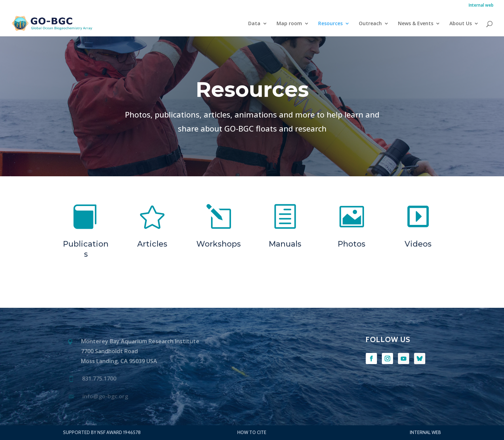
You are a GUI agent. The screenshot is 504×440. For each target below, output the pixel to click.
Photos (352, 244)
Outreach (370, 24)
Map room (289, 24)
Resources (330, 24)
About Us (461, 24)
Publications (86, 249)
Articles (152, 244)
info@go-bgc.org (105, 397)
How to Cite (252, 432)
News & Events (416, 24)
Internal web (481, 6)
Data (254, 24)
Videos (418, 244)
